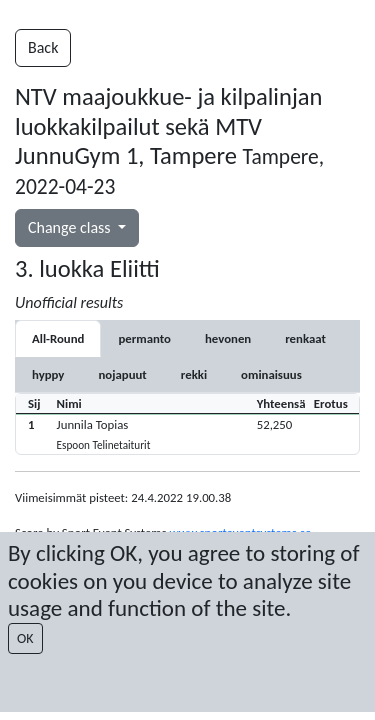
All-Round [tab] (58, 338)
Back (43, 47)
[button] (187, 433)
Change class (71, 227)
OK (25, 638)
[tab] (144, 338)
